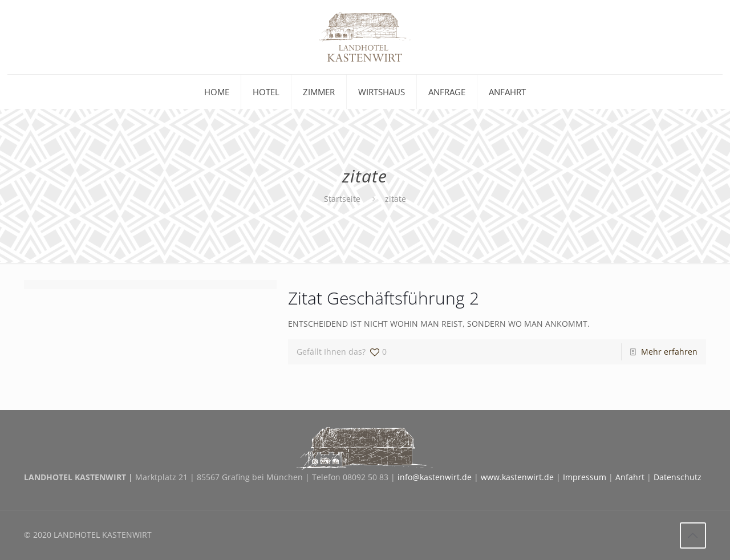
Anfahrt (630, 477)
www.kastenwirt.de (517, 477)
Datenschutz (678, 477)
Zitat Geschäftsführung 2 (384, 298)
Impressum (585, 477)
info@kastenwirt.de (435, 477)
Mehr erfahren (669, 352)
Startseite (342, 199)
